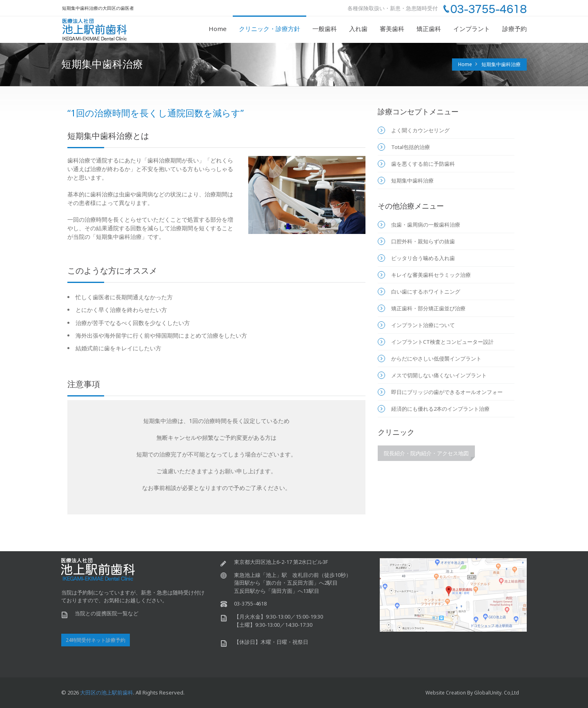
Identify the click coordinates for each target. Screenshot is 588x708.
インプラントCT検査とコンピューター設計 (442, 342)
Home (218, 29)
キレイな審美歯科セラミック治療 (431, 275)
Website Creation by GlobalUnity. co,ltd (472, 693)
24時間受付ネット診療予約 (96, 640)
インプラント (472, 29)
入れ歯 (358, 29)
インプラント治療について (423, 325)
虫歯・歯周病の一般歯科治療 (426, 225)
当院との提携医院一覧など (107, 613)
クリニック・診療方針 (269, 29)
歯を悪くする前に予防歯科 (423, 164)
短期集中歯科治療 (501, 64)
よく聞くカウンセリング (420, 130)
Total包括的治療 (411, 147)
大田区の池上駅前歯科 (107, 692)
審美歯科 (392, 29)
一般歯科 (325, 29)
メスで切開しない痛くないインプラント (439, 375)
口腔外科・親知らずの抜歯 (423, 241)
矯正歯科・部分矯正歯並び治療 (428, 308)
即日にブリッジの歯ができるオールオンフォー (447, 392)
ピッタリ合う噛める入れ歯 (423, 258)
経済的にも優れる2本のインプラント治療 (440, 409)
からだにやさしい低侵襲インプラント (436, 358)
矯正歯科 (429, 29)
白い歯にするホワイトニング (426, 292)
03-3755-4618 (250, 603)
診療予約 (514, 29)
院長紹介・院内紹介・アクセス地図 (426, 453)
